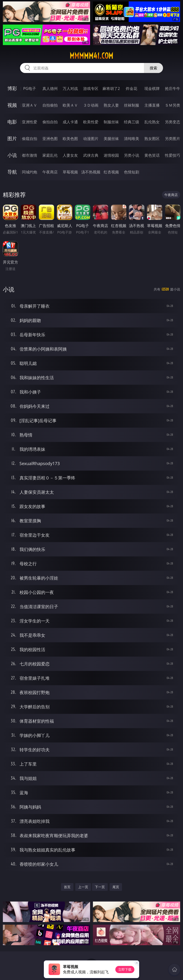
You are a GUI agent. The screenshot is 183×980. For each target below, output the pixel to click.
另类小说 (132, 155)
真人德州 (50, 88)
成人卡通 (70, 122)
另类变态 (173, 122)
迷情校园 (111, 155)
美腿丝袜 (111, 139)
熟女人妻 (111, 105)
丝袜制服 (132, 105)
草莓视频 (70, 172)
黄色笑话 (152, 155)
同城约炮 (30, 172)
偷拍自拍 (50, 122)
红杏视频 (111, 172)
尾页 (116, 887)
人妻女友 (70, 155)
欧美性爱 (91, 122)
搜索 (153, 68)
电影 (12, 122)
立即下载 (125, 969)
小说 (12, 155)
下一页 (100, 887)
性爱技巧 (173, 155)
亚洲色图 (50, 139)
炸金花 (132, 88)
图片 (12, 138)
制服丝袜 (111, 122)
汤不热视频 (91, 172)
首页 (67, 887)
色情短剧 (132, 172)
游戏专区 (91, 88)
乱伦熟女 (152, 122)
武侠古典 (91, 155)
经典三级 (132, 122)
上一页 (83, 887)
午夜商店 (50, 172)
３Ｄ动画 (91, 105)
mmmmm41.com (91, 56)
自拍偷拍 (50, 105)
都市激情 (30, 155)
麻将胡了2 (111, 88)
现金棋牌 (152, 88)
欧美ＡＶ (70, 105)
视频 (12, 105)
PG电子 (29, 88)
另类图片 (173, 139)
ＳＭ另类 (173, 105)
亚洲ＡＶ (30, 105)
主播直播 (152, 105)
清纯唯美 (132, 139)
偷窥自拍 (30, 139)
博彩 (12, 88)
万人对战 (70, 88)
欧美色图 (70, 139)
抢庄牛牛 (173, 88)
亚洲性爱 (30, 122)
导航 (12, 172)
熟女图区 (152, 139)
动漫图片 (91, 139)
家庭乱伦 (50, 155)
